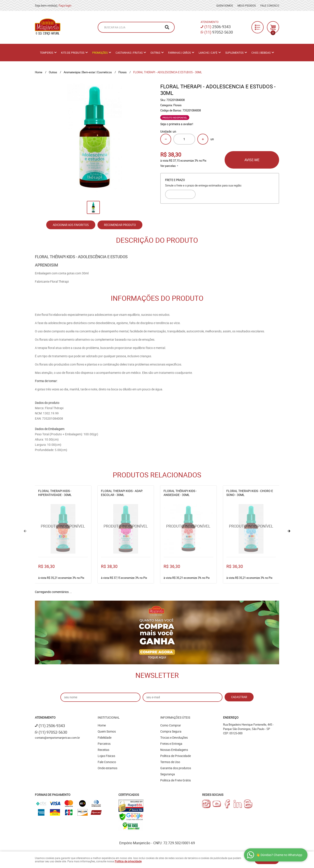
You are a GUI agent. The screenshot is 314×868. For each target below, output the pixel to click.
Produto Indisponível (63, 529)
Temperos (47, 53)
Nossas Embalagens (174, 750)
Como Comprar (171, 725)
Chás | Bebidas (261, 53)
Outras (155, 53)
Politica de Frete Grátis (176, 780)
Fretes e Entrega (171, 744)
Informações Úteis (175, 717)
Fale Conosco (270, 5)
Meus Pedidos (247, 5)
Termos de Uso (170, 762)
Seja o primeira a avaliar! (177, 124)
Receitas (103, 750)
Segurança (168, 774)
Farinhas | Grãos (179, 53)
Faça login (65, 5)
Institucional (109, 717)
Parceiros (104, 744)
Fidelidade (105, 737)
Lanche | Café (208, 53)
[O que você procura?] (167, 27)
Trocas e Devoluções (174, 737)
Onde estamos (108, 768)
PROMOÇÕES (100, 53)
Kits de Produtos (73, 53)
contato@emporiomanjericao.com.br (57, 738)
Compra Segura (171, 731)
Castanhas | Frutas (129, 53)
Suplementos (234, 53)
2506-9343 (218, 27)
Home (102, 725)
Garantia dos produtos (176, 768)
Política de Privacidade (176, 756)
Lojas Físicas (106, 756)
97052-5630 (219, 32)
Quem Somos (225, 5)
